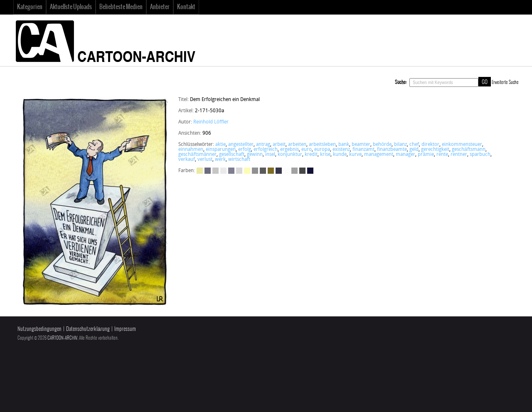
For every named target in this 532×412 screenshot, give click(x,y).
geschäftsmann (469, 150)
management (379, 155)
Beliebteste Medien (121, 7)
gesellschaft (232, 155)
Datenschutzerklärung (88, 329)
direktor (430, 145)
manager (405, 155)
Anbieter (160, 7)
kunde (340, 155)
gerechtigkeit (435, 150)
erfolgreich (266, 150)
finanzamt (363, 150)
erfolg (245, 150)
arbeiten (297, 145)
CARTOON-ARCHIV (62, 338)
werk (220, 160)
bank (344, 145)
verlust (205, 160)
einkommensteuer (462, 145)
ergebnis (289, 150)
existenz (341, 150)
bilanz (400, 145)
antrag (263, 145)
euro (307, 150)
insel (270, 155)
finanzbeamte (392, 150)
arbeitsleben (322, 145)
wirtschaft (239, 160)
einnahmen (191, 150)
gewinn (255, 155)
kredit (311, 155)
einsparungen (221, 150)
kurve (355, 155)
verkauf (187, 160)
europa (322, 150)
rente (442, 155)
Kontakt (186, 7)
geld (414, 150)
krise (325, 155)
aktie (220, 145)
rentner (459, 155)
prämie (426, 155)
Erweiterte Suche (505, 82)
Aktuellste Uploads (71, 7)
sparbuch (480, 155)
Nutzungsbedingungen (39, 329)
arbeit (279, 145)
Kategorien (30, 7)
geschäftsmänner (197, 155)
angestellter (241, 145)
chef (414, 145)
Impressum (125, 329)
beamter (361, 145)
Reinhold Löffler (211, 122)
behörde (382, 145)
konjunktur (290, 155)
